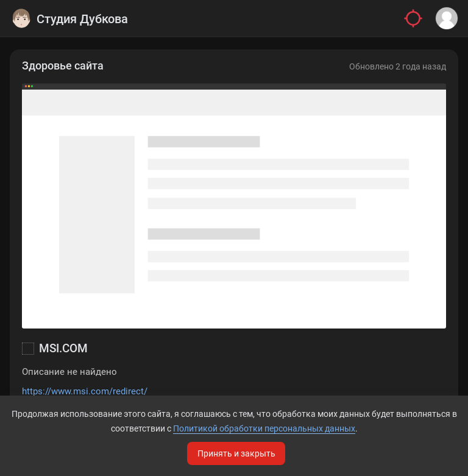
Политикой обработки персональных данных (264, 428)
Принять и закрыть (236, 453)
